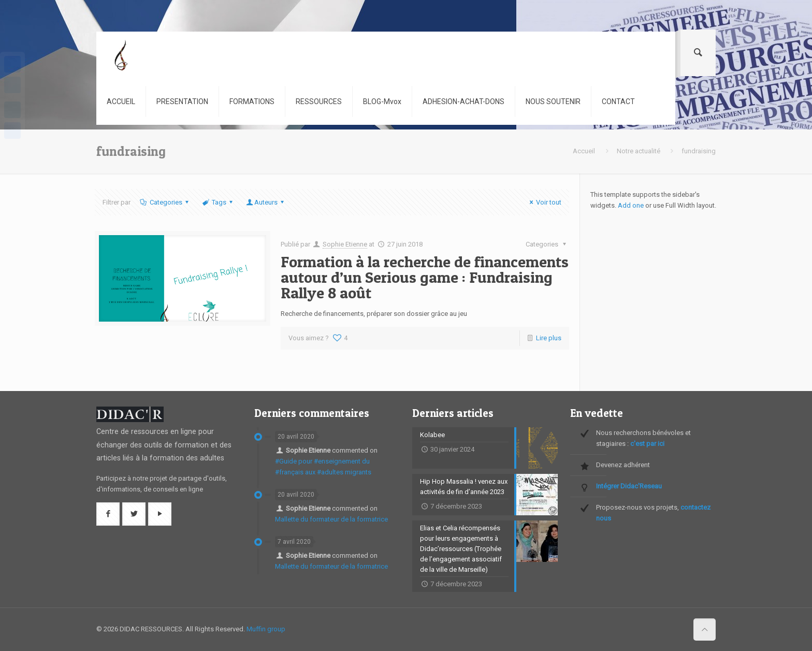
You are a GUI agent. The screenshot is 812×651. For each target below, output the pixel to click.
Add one (631, 205)
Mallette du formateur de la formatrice (331, 519)
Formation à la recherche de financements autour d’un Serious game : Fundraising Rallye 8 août (425, 277)
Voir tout (544, 202)
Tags (218, 202)
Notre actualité (639, 151)
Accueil (584, 151)
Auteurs (266, 202)
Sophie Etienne (345, 244)
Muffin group (266, 629)
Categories (165, 202)
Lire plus (549, 338)
